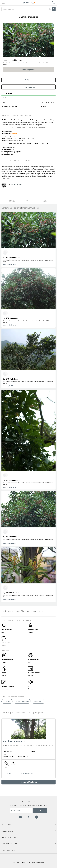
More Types (46, 201)
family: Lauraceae (22, 701)
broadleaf (7, 701)
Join (40, 810)
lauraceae (14, 133)
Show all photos (28, 69)
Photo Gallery (11, 201)
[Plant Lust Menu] (3, 3)
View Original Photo (9, 264)
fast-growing (38, 701)
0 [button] (54, 2)
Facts (28, 201)
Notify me (28, 80)
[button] (50, 9)
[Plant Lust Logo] (29, 3)
